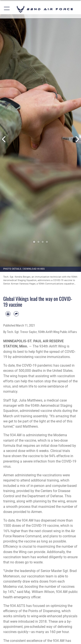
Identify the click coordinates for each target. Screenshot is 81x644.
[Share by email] (16, 314)
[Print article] (8, 314)
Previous (4, 139)
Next (77, 139)
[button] (7, 9)
